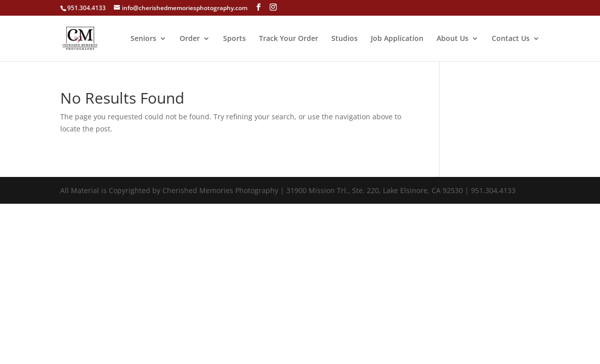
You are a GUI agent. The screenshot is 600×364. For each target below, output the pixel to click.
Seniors (143, 39)
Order (190, 39)
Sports (234, 39)
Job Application (397, 39)
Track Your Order (289, 39)
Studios (345, 39)
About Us (453, 39)
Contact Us (511, 39)
